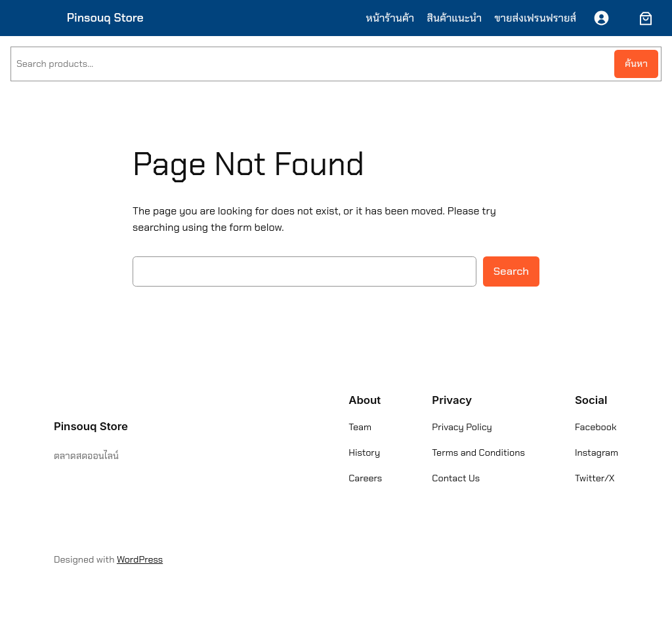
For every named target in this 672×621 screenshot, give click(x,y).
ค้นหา (636, 64)
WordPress (140, 559)
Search (511, 271)
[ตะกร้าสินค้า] (643, 18)
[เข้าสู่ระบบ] (601, 18)
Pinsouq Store (105, 17)
